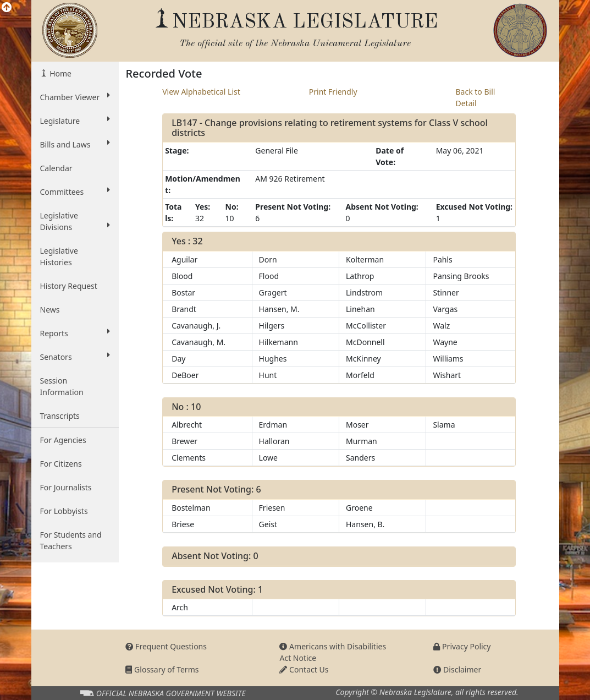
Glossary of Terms (162, 669)
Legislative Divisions (75, 221)
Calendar (56, 168)
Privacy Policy (462, 646)
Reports (75, 333)
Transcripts (60, 416)
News (50, 310)
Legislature (75, 121)
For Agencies (63, 440)
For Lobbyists (64, 511)
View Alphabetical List (201, 92)
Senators (75, 357)
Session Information (62, 386)
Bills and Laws (75, 144)
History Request (69, 286)
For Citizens (61, 464)
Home (60, 73)
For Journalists (66, 487)
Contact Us (304, 669)
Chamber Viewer (75, 97)
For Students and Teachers (71, 540)
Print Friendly (333, 92)
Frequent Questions (166, 646)
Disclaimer (457, 669)
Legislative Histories (59, 256)
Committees (75, 192)
